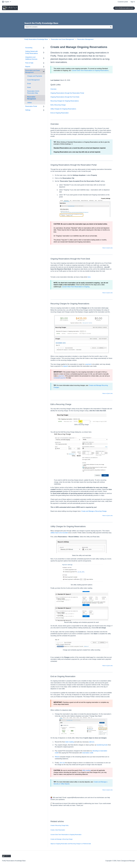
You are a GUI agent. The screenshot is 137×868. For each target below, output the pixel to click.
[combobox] (67, 27)
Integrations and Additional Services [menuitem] (31, 58)
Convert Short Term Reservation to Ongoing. (76, 287)
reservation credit (88, 753)
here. (89, 277)
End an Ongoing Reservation (60, 113)
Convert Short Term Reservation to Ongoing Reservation (66, 835)
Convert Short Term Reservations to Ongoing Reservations (90, 70)
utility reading (86, 770)
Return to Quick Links (108, 248)
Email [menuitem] (29, 84)
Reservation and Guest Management (63, 39)
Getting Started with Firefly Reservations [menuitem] (32, 52)
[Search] (111, 27)
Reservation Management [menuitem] (32, 98)
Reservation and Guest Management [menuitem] (33, 71)
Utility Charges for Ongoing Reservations (63, 109)
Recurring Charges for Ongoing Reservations (65, 101)
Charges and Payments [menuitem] (35, 76)
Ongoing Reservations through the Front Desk (65, 97)
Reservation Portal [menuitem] (31, 106)
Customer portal (123, 2)
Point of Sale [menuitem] (29, 63)
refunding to (96, 751)
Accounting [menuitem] (29, 48)
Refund (57, 757)
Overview (53, 89)
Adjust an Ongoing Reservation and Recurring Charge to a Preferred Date (71, 844)
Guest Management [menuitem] (33, 80)
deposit (66, 366)
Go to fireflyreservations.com (124, 8)
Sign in (133, 2)
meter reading (69, 742)
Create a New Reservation (58, 830)
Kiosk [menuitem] (29, 87)
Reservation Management (85, 39)
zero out (62, 763)
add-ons (92, 742)
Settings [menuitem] (28, 110)
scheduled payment (60, 378)
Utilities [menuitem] (30, 103)
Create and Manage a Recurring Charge (94, 511)
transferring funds (102, 745)
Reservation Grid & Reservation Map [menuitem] (33, 92)
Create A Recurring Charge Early (60, 825)
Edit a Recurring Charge (58, 105)
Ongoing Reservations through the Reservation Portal (67, 93)
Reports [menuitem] (28, 67)
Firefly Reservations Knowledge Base (36, 39)
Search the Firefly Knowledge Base (41, 23)
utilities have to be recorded (59, 533)
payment (88, 364)
